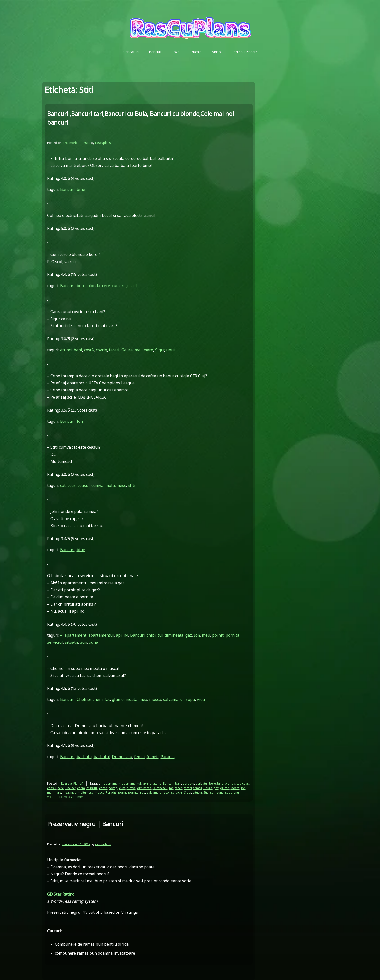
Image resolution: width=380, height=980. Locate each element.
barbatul (102, 757)
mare (148, 350)
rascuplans (103, 143)
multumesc (116, 485)
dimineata (174, 635)
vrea (201, 699)
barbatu (84, 757)
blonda (94, 286)
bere (81, 286)
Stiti (132, 485)
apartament (75, 635)
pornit (218, 635)
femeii (153, 757)
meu (206, 635)
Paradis (168, 757)
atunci (66, 350)
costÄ (89, 350)
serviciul (55, 642)
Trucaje (196, 52)
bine (81, 189)
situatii (72, 642)
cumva (97, 485)
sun (84, 642)
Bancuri (155, 52)
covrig (101, 350)
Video (217, 52)
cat (63, 485)
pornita (233, 635)
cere (106, 286)
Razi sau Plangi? (244, 52)
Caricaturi (131, 52)
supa (190, 699)
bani (78, 350)
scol (133, 286)
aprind (122, 635)
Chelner (84, 699)
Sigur (160, 350)
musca (155, 699)
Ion (80, 421)
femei (139, 757)
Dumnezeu (122, 757)
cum (116, 286)
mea (143, 699)
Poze (175, 52)
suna (94, 642)
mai (138, 350)
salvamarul (173, 699)
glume (118, 699)
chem (98, 699)
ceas (72, 485)
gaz (189, 635)
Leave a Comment (72, 797)
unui (171, 350)
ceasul (84, 485)
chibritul (155, 635)
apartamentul (101, 635)
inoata (131, 699)
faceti (114, 350)
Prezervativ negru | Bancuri (85, 824)
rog (125, 286)
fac (107, 699)
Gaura (127, 350)
